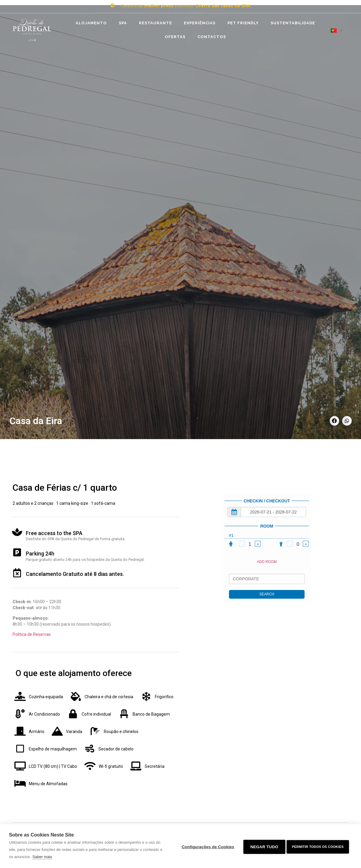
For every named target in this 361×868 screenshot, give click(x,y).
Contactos (212, 37)
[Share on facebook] (335, 421)
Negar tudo (262, 846)
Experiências (200, 23)
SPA (123, 23)
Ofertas (175, 37)
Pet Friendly (243, 23)
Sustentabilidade (293, 23)
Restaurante (155, 23)
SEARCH (267, 594)
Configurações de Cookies (206, 846)
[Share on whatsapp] (347, 421)
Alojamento (91, 23)
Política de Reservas (32, 634)
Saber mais (46, 857)
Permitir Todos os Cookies (318, 846)
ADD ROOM (267, 562)
